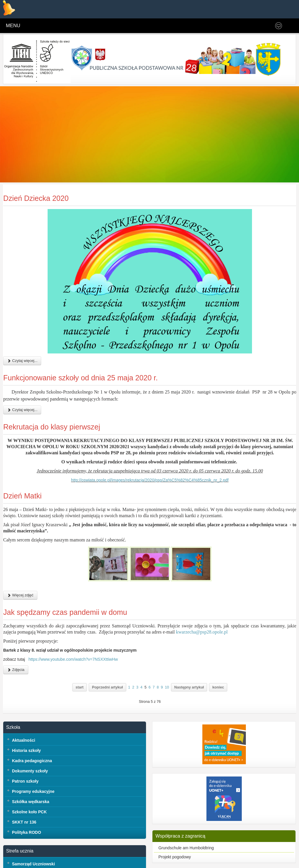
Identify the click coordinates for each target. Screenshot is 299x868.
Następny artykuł (189, 705)
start (80, 705)
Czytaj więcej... (22, 379)
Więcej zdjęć (20, 614)
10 (167, 705)
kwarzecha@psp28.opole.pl (202, 650)
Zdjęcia (16, 688)
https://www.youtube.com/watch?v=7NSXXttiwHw (73, 677)
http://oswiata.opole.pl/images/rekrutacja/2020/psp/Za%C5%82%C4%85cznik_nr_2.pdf (150, 498)
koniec (218, 705)
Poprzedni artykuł (107, 705)
